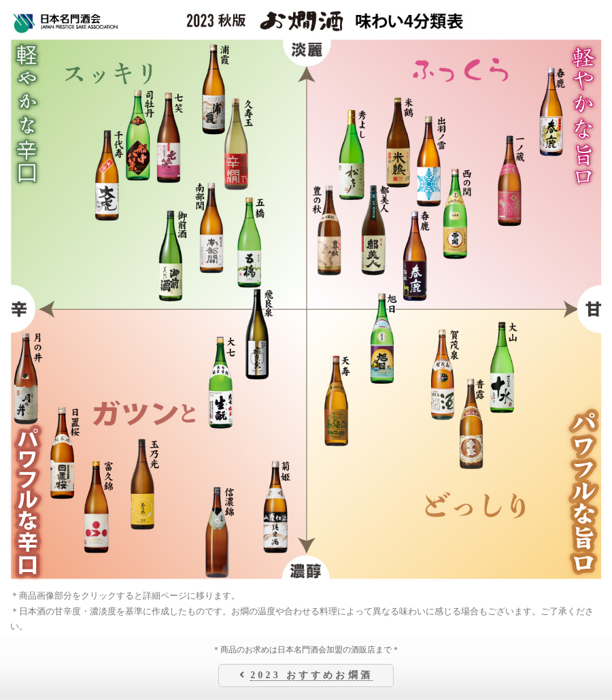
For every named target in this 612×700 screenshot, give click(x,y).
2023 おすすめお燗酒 (311, 675)
